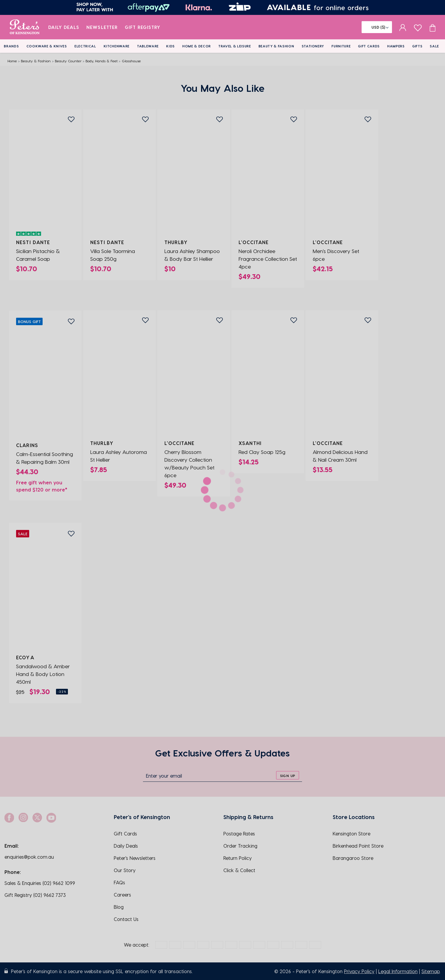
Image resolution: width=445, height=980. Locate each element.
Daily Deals (64, 27)
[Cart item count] (432, 27)
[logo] (25, 27)
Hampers (396, 46)
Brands (11, 46)
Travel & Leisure (235, 46)
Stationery (313, 46)
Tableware (148, 46)
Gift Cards (369, 46)
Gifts (417, 46)
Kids (171, 46)
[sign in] (403, 27)
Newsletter (102, 27)
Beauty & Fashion (276, 46)
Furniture (341, 46)
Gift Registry (143, 27)
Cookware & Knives (47, 46)
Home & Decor (197, 46)
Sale (434, 46)
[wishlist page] (418, 27)
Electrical (85, 46)
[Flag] (377, 27)
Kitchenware (117, 46)
